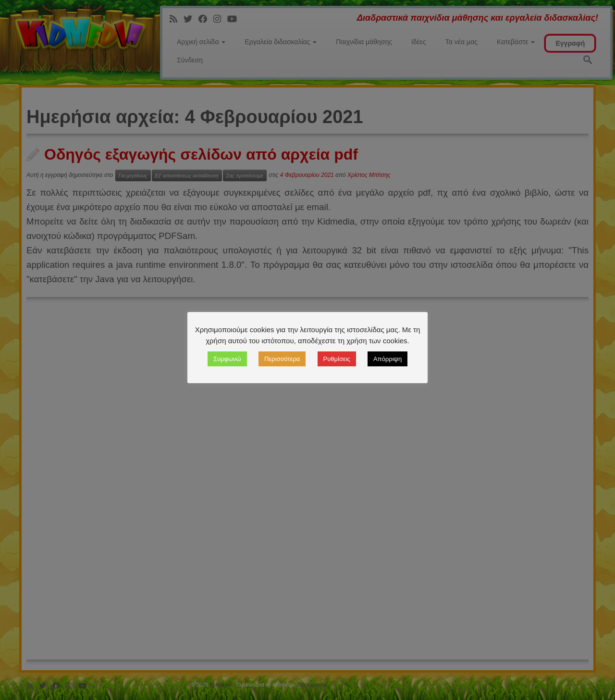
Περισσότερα (282, 359)
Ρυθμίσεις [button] (337, 359)
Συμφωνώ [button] (227, 359)
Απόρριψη (387, 359)
